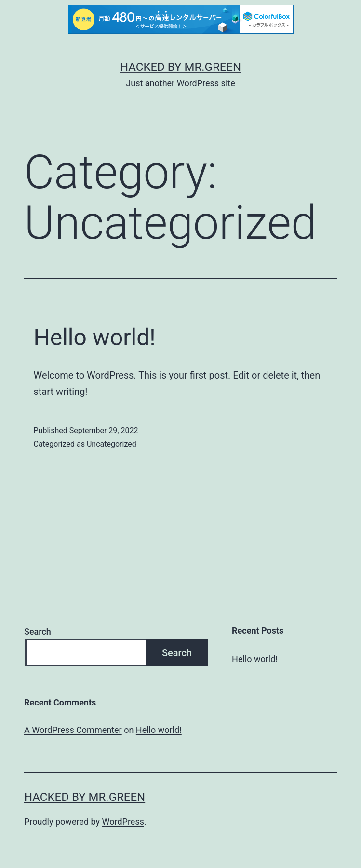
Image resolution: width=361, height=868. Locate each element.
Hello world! (95, 337)
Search (38, 631)
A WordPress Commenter (73, 730)
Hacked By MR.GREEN (180, 67)
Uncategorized (112, 444)
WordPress (123, 821)
